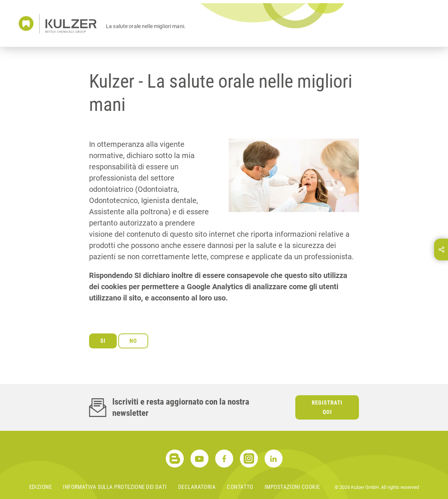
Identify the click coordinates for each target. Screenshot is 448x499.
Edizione (41, 487)
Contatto (240, 487)
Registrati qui (327, 407)
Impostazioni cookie (292, 487)
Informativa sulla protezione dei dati (115, 487)
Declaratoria (197, 487)
